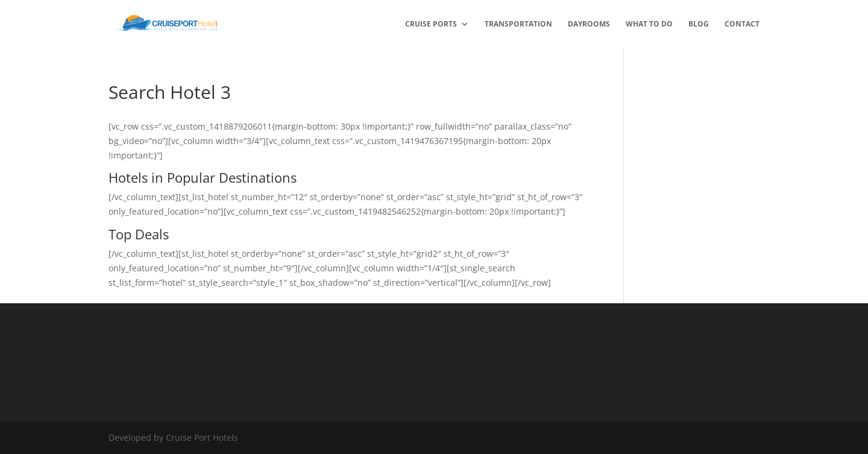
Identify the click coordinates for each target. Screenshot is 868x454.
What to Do (649, 24)
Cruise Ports (431, 24)
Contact (742, 24)
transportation (518, 24)
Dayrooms (589, 24)
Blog (699, 24)
